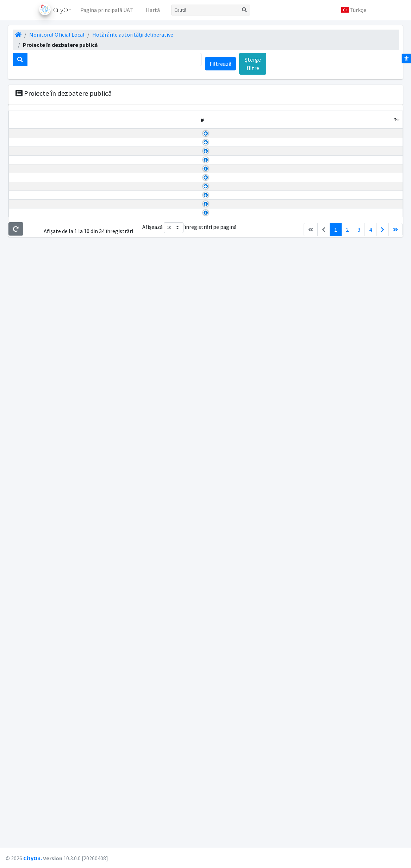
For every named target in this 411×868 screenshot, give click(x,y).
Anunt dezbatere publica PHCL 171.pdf (254, 579)
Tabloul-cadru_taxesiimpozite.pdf (249, 485)
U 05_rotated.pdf (228, 206)
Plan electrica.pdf (229, 383)
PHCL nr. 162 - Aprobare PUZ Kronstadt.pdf (259, 724)
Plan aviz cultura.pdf (232, 367)
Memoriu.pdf (223, 290)
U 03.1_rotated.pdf (230, 239)
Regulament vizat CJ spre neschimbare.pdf (259, 273)
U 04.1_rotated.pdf (230, 223)
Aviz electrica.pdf (228, 316)
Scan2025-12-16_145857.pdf (241, 468)
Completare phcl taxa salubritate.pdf (253, 460)
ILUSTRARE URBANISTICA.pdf (244, 732)
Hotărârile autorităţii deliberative (133, 35)
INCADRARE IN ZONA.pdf (238, 749)
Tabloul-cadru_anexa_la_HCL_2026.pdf (255, 451)
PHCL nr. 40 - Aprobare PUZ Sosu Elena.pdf (258, 189)
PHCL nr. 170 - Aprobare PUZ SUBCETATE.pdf (261, 622)
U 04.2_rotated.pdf (230, 214)
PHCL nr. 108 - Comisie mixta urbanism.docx (260, 783)
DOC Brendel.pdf (228, 673)
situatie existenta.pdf (233, 647)
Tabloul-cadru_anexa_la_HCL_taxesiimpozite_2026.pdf (274, 477)
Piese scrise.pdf (226, 358)
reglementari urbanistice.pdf (242, 638)
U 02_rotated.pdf (228, 248)
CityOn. (33, 858)
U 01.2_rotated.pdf (230, 256)
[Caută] (205, 10)
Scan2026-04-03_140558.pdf (241, 171)
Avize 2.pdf (220, 324)
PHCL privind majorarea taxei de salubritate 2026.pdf (271, 519)
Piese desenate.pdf (230, 350)
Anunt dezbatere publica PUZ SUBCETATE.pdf (262, 605)
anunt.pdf (219, 741)
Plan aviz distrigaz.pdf (234, 375)
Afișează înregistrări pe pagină (189, 828)
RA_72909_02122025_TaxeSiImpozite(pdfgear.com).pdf (274, 435)
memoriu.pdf (223, 613)
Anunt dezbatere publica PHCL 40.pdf (252, 197)
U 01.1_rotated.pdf (230, 265)
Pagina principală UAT (107, 10)
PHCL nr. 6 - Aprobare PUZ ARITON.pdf (254, 341)
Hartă (153, 10)
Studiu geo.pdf (225, 400)
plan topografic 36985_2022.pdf (246, 282)
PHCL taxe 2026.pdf (231, 426)
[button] (354, 10)
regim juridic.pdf (227, 630)
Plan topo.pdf (224, 392)
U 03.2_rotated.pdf (230, 231)
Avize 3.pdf (220, 333)
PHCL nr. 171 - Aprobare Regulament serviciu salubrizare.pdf (280, 570)
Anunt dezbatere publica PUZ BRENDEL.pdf (260, 664)
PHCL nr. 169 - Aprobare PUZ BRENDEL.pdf (259, 681)
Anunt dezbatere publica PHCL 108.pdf (254, 792)
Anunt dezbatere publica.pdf (242, 418)
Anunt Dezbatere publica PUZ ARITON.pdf (258, 307)
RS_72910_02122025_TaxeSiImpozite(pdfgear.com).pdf (274, 443)
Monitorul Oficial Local (57, 35)
